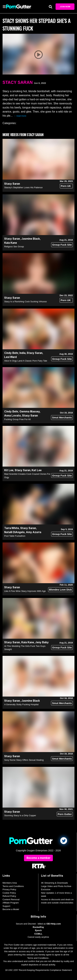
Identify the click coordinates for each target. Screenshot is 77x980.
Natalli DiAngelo (14, 532)
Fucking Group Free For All (17, 419)
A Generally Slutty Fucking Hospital (21, 704)
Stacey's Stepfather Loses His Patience (23, 187)
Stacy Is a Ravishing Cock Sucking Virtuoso (25, 302)
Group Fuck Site (62, 245)
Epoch (38, 930)
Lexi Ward (10, 357)
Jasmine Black (31, 239)
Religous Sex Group (14, 247)
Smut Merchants (62, 417)
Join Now (65, 7)
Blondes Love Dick (60, 590)
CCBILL (38, 934)
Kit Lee (9, 470)
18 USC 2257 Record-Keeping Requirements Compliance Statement (38, 970)
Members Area (10, 883)
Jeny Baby (42, 642)
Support (6, 906)
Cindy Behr (11, 353)
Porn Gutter (65, 814)
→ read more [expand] (20, 116)
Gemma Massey (30, 412)
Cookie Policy (9, 893)
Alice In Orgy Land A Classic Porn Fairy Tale (26, 361)
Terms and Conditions (13, 886)
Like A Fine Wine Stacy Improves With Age (25, 591)
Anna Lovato (12, 416)
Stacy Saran (18, 82)
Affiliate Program (11, 903)
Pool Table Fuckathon (15, 536)
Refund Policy (9, 896)
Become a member (38, 858)
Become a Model (11, 909)
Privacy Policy (9, 889)
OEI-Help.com (54, 924)
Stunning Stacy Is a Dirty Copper (20, 815)
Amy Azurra (34, 532)
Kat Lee (37, 470)
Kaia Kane (11, 243)
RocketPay (38, 927)
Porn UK (66, 186)
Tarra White (12, 528)
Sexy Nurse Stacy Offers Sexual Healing (24, 760)
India (22, 353)
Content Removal (11, 899)
